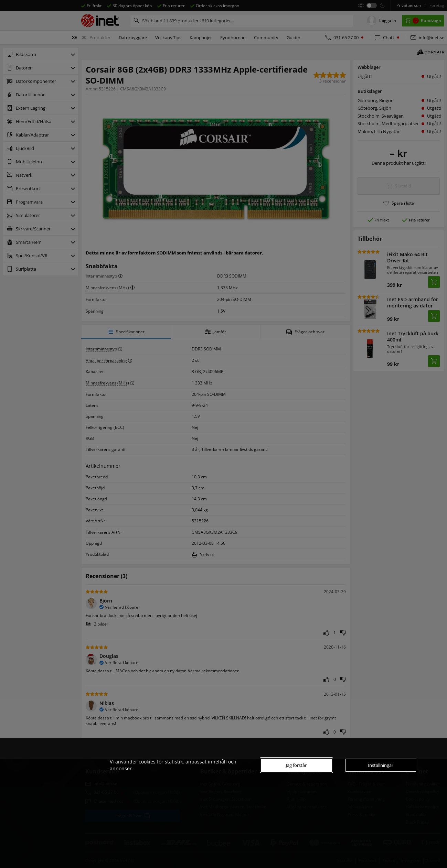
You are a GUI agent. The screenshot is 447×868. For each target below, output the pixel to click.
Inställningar (381, 765)
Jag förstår (296, 765)
